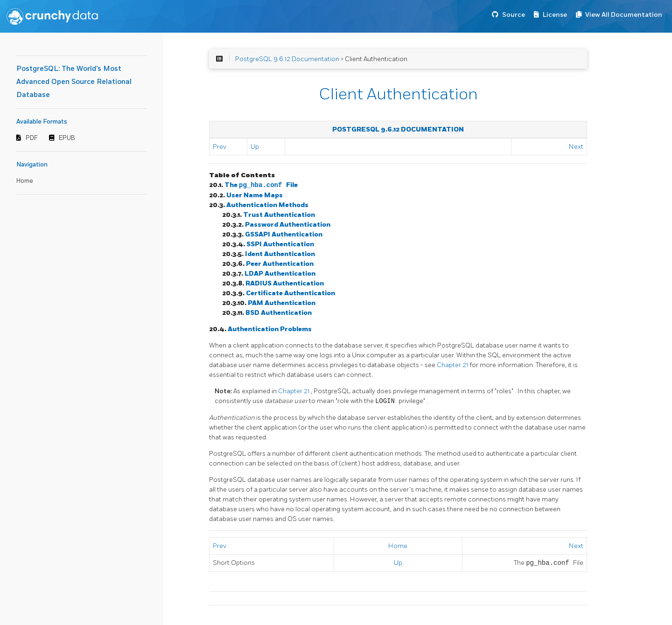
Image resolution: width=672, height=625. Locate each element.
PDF (32, 138)
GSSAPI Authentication (284, 234)
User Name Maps (255, 195)
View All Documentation (624, 15)
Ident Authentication (280, 254)
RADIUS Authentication (285, 283)
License (555, 15)
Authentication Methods (267, 205)
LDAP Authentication (280, 274)
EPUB (67, 138)
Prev (220, 147)
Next (576, 147)
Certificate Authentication (290, 293)
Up (255, 147)
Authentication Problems (270, 329)
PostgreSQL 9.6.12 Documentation (287, 59)
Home (25, 181)
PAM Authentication (282, 303)
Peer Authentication (280, 264)
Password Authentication (288, 225)
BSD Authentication (279, 313)
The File (261, 185)
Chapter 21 (453, 365)
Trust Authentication (279, 215)
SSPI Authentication (280, 244)
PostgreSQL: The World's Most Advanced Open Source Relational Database (74, 82)
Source (514, 15)
